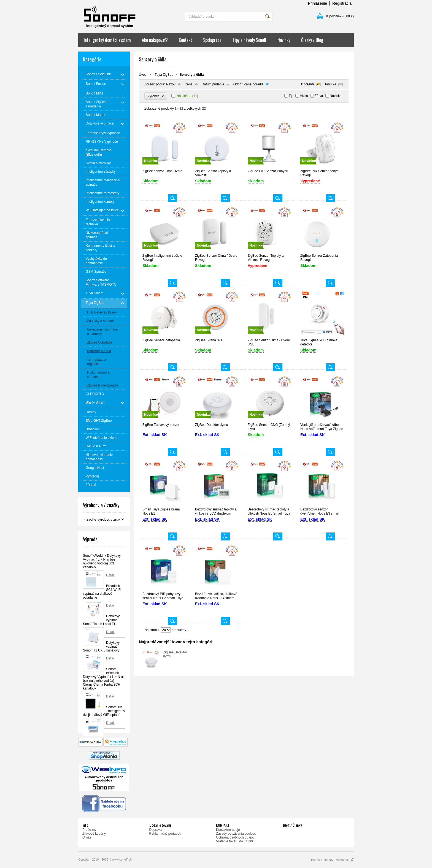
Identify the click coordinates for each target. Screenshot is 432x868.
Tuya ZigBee (164, 75)
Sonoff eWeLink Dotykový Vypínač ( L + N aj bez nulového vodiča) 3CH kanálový (102, 561)
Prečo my (89, 830)
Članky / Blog (312, 40)
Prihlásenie (318, 3)
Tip (291, 96)
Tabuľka (330, 84)
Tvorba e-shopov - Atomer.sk (332, 860)
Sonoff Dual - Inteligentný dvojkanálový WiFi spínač (104, 711)
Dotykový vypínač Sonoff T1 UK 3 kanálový (101, 647)
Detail (110, 575)
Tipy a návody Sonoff (249, 40)
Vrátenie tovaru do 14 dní (234, 841)
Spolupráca (212, 40)
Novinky (284, 40)
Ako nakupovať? (155, 40)
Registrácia (342, 3)
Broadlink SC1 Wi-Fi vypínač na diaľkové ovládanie (102, 592)
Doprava (156, 830)
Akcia (304, 96)
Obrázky (307, 84)
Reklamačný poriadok (165, 834)
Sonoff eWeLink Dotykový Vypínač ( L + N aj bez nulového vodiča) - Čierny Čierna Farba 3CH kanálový (103, 679)
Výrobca (156, 96)
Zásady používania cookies (236, 834)
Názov (171, 84)
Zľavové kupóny (94, 834)
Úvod (143, 75)
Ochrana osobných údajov (235, 837)
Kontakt (185, 40)
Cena (189, 84)
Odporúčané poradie (248, 84)
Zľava (319, 96)
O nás (87, 837)
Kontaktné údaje (228, 830)
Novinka (336, 96)
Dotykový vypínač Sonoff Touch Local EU (101, 620)
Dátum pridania (213, 84)
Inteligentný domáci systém (107, 40)
